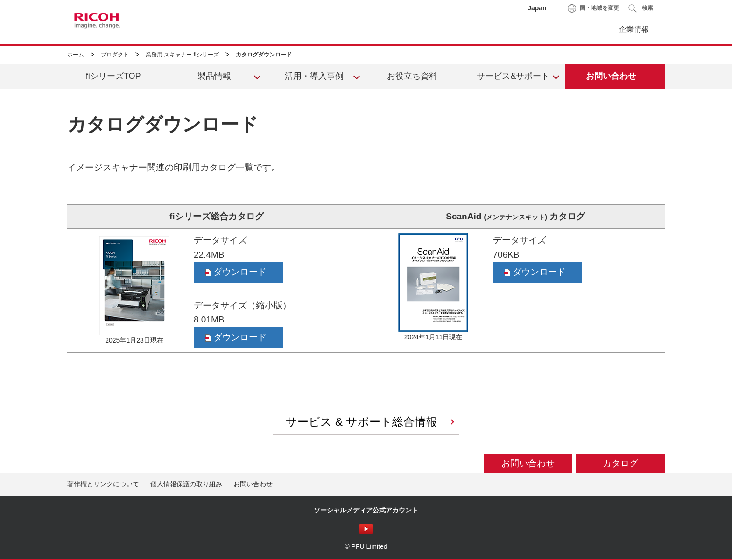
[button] (641, 8)
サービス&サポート (513, 76)
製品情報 (214, 76)
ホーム (76, 55)
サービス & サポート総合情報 (361, 422)
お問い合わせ (611, 76)
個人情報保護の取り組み (186, 484)
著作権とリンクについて (103, 484)
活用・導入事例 (314, 76)
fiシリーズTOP (113, 76)
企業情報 (634, 29)
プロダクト (115, 55)
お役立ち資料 (412, 76)
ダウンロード (236, 272)
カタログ (620, 463)
